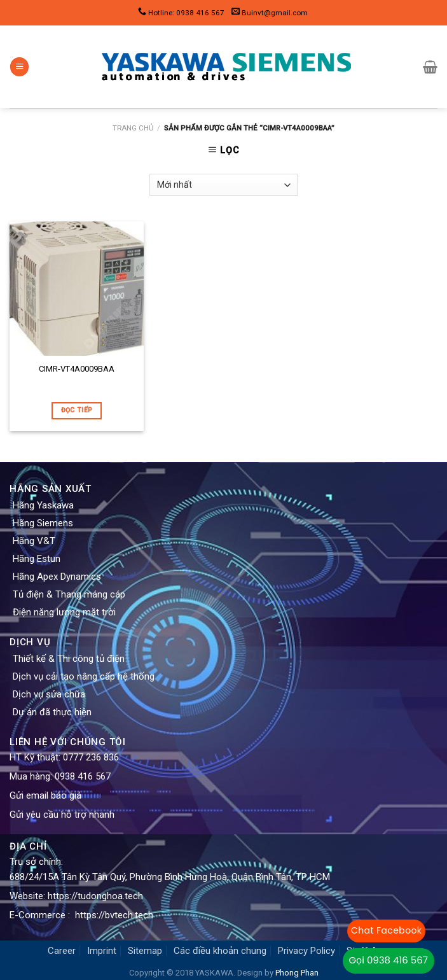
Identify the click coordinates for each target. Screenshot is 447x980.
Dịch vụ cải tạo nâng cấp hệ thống (84, 676)
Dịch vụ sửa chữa (49, 694)
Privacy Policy (306, 951)
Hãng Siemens (43, 523)
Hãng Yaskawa (43, 505)
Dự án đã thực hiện (52, 712)
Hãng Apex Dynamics (57, 577)
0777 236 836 (91, 757)
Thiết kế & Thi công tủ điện (69, 659)
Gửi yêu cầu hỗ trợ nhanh (62, 815)
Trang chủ (133, 128)
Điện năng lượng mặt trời (64, 612)
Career (62, 951)
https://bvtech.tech (114, 915)
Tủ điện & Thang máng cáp (69, 594)
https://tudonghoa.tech (95, 896)
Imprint (102, 951)
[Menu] (19, 67)
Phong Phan (297, 973)
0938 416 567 (83, 776)
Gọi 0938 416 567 (389, 960)
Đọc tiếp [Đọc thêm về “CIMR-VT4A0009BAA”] (77, 410)
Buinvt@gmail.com (275, 13)
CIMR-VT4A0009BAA (77, 369)
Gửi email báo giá (45, 795)
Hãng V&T (34, 541)
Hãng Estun (37, 559)
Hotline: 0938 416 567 (186, 13)
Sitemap (145, 951)
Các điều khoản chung (220, 951)
